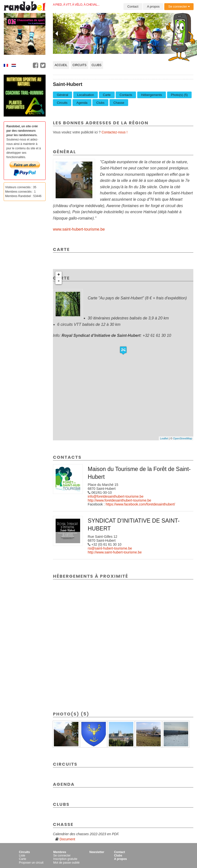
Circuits (80, 65)
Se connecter (179, 6)
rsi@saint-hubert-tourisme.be (110, 548)
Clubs (97, 65)
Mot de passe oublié (66, 863)
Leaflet (164, 438)
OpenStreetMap (183, 438)
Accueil (61, 65)
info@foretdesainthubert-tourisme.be (116, 496)
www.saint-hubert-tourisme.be (79, 229)
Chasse (119, 103)
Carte (107, 95)
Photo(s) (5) (179, 95)
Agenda (82, 103)
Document (67, 839)
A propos (153, 6)
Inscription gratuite (65, 859)
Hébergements (152, 95)
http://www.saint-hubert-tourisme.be (115, 552)
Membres (60, 852)
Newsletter (97, 852)
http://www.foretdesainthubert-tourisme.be (119, 500)
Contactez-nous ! (114, 132)
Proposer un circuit (31, 863)
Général (62, 95)
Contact (133, 6)
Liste (22, 856)
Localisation (86, 95)
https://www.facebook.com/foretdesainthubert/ (140, 504)
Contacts (126, 95)
